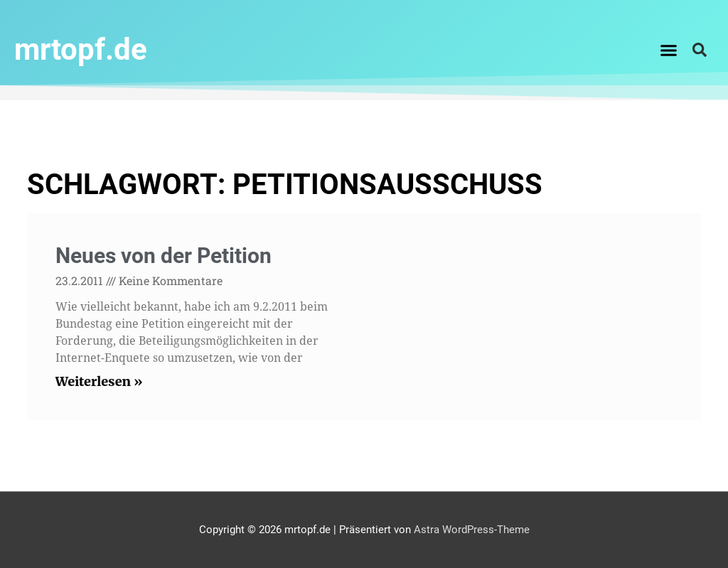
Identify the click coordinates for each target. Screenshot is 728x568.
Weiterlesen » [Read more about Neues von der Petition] (99, 381)
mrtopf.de (81, 49)
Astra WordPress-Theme (472, 530)
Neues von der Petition (164, 256)
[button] (669, 50)
